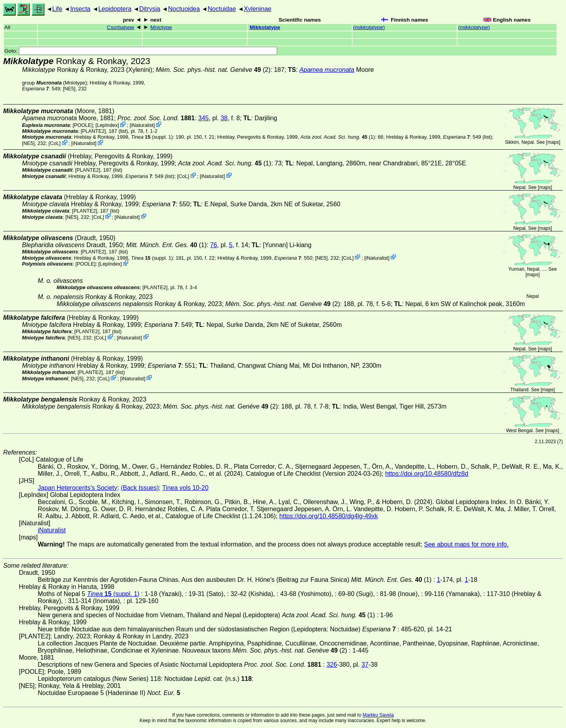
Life (57, 9)
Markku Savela (378, 715)
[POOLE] (83, 125)
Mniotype (161, 27)
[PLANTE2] (93, 131)
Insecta (80, 9)
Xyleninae (257, 9)
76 (213, 245)
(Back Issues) (140, 488)
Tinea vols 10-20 (186, 488)
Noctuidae (222, 9)
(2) (213, 70)
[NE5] (69, 89)
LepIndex (108, 125)
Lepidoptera (115, 9)
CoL (54, 143)
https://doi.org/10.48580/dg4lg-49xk (329, 516)
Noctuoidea (184, 9)
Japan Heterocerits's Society (77, 488)
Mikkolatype (265, 27)
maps (553, 142)
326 (332, 665)
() (369, 27)
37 (365, 665)
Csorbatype (121, 27)
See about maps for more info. (466, 544)
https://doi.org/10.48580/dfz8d (427, 474)
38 (224, 118)
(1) (337, 137)
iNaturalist (142, 125)
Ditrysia (150, 9)
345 (203, 118)
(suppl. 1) (152, 137)
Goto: (141, 51)
